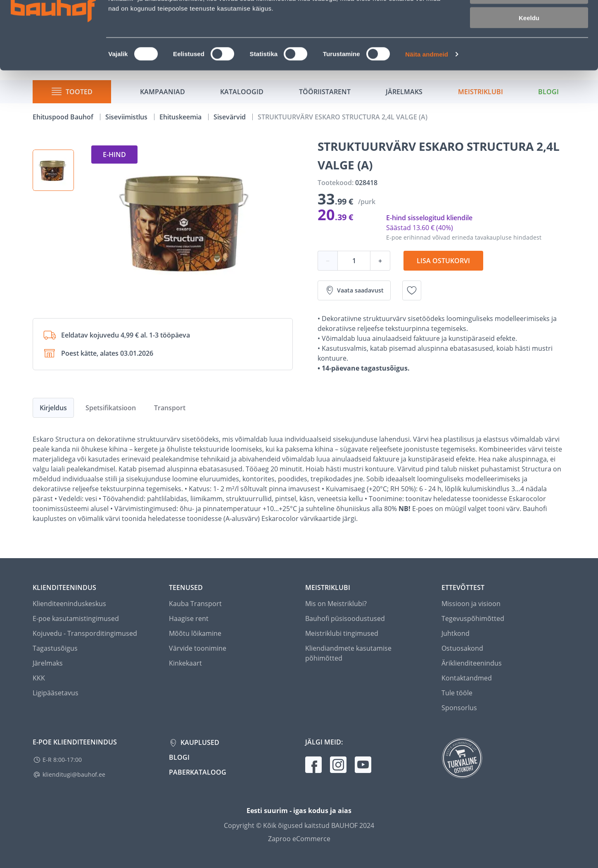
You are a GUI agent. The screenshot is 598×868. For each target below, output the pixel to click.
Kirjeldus (53, 408)
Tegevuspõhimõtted (473, 618)
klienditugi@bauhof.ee (74, 774)
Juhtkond (456, 633)
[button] (53, 170)
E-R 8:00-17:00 (62, 760)
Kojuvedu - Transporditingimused (85, 633)
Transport (170, 408)
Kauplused (199, 742)
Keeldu (529, 69)
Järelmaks (48, 663)
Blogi (179, 757)
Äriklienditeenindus (472, 663)
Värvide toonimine (198, 648)
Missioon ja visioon (471, 604)
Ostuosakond (462, 648)
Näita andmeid (427, 106)
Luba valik (529, 45)
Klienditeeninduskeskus (69, 604)
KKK (39, 678)
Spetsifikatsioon (111, 408)
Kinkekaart (185, 663)
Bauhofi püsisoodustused (345, 618)
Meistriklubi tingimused (342, 633)
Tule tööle (457, 693)
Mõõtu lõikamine (195, 633)
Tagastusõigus (55, 648)
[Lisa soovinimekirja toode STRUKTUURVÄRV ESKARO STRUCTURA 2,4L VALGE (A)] (412, 290)
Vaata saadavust (354, 290)
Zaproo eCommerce (299, 839)
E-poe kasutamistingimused (76, 618)
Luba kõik (529, 20)
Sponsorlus (459, 708)
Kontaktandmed (467, 678)
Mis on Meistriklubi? (336, 604)
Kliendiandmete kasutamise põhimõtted (348, 653)
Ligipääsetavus (56, 693)
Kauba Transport (195, 604)
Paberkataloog (198, 772)
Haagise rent (189, 618)
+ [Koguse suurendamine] (380, 261)
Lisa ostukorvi (443, 261)
